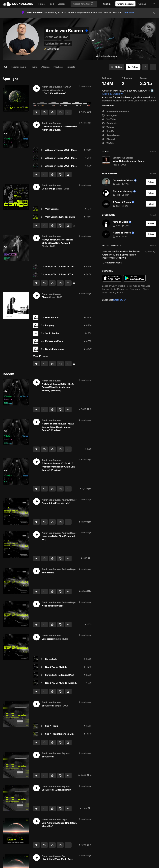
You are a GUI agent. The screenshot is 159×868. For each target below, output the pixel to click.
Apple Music (111, 135)
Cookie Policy (125, 286)
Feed (51, 4)
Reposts (71, 67)
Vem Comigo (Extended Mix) (60, 217)
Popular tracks (19, 67)
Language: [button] (114, 300)
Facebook (109, 123)
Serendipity (51, 659)
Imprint (106, 289)
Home (42, 4)
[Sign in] (107, 4)
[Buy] (74, 283)
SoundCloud (18, 4)
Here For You (52, 317)
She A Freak (52, 726)
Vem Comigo (52, 209)
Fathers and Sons (54, 341)
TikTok (108, 143)
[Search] (84, 4)
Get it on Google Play (134, 278)
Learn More (129, 13)
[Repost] (44, 112)
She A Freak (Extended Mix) (60, 734)
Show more (108, 105)
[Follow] (133, 67)
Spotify (108, 131)
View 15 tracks (41, 356)
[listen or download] (74, 225)
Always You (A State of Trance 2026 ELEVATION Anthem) (75, 266)
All (5, 67)
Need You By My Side (56, 667)
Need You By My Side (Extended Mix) (64, 683)
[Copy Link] (60, 112)
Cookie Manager (142, 286)
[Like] (36, 112)
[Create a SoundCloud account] (125, 4)
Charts (146, 289)
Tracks (34, 67)
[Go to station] (117, 67)
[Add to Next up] (68, 174)
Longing (50, 325)
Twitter (108, 127)
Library (62, 4)
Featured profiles (106, 56)
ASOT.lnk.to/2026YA (113, 94)
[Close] (154, 13)
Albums (45, 67)
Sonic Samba (52, 333)
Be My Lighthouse (55, 349)
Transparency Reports (113, 292)
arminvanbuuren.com (115, 111)
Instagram (110, 115)
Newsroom (135, 289)
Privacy (113, 286)
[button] (153, 4)
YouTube (109, 119)
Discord (108, 139)
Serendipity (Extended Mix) (59, 675)
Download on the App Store (112, 278)
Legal (105, 286)
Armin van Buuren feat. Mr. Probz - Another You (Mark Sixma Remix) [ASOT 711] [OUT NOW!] (121, 255)
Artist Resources (120, 289)
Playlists (58, 67)
